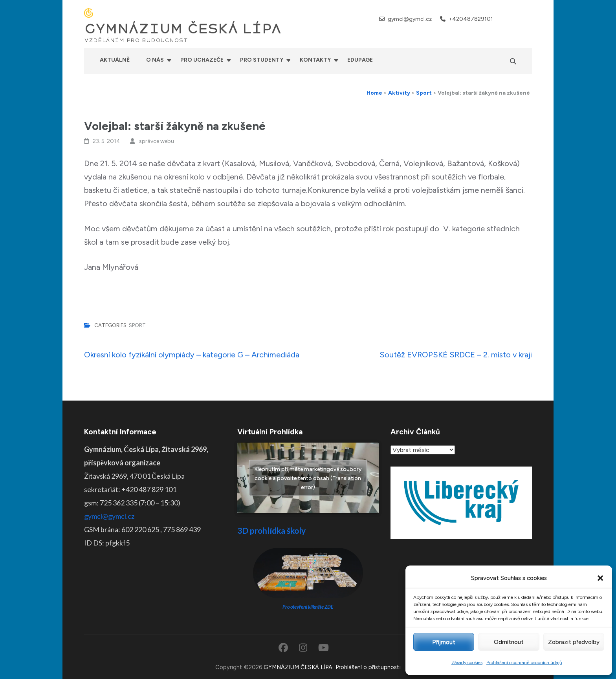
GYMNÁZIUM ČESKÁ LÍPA (183, 29)
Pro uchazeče (202, 60)
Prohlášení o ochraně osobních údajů (524, 663)
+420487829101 (471, 19)
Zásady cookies (467, 663)
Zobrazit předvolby (574, 642)
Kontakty (315, 60)
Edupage (360, 60)
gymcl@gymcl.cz (410, 19)
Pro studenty (262, 60)
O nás (155, 60)
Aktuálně (115, 60)
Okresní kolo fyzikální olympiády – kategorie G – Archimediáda (192, 355)
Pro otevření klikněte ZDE (308, 607)
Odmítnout (509, 642)
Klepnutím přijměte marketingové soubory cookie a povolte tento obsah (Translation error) (308, 478)
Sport (137, 325)
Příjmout (444, 642)
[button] (600, 578)
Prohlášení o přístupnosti (368, 667)
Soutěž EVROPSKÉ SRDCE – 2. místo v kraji (456, 355)
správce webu (157, 141)
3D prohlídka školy (271, 530)
